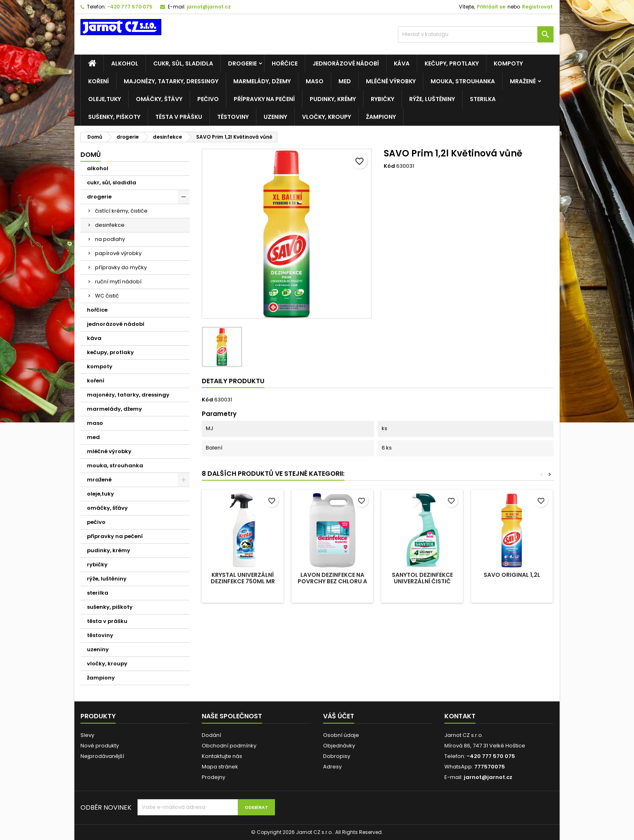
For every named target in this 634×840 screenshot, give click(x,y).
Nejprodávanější (102, 756)
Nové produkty (100, 746)
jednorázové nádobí (346, 63)
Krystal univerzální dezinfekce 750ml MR (243, 578)
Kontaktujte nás (222, 756)
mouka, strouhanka (463, 81)
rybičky (383, 99)
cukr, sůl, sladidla (183, 63)
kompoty (508, 63)
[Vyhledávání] (476, 34)
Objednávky (339, 746)
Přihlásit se (491, 7)
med (345, 81)
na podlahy (110, 239)
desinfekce (110, 225)
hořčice (285, 63)
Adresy (332, 767)
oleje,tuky (105, 99)
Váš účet (339, 716)
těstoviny (233, 117)
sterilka (483, 99)
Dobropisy (337, 756)
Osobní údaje (341, 735)
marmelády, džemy (262, 81)
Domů (91, 155)
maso (315, 81)
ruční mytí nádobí (118, 282)
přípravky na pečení (264, 99)
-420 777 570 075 (130, 7)
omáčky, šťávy (159, 99)
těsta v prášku (179, 117)
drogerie (242, 63)
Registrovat (537, 7)
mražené (523, 81)
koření (98, 81)
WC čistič (107, 296)
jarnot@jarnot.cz (209, 7)
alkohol (125, 63)
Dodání (211, 735)
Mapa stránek (220, 767)
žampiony (381, 117)
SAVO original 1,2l (512, 575)
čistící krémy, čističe (121, 211)
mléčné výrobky (391, 81)
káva (402, 63)
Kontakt (460, 716)
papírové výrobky (118, 253)
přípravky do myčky (121, 267)
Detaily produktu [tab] (233, 381)
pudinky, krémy (333, 99)
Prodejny (213, 777)
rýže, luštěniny (432, 99)
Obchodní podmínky (229, 746)
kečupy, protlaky (452, 63)
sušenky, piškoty (114, 117)
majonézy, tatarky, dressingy (171, 81)
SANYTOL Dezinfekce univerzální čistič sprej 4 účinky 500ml (422, 581)
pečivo (208, 99)
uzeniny (275, 117)
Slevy (87, 735)
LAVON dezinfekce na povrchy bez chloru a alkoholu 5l (332, 581)
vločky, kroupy (327, 117)
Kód (389, 166)
